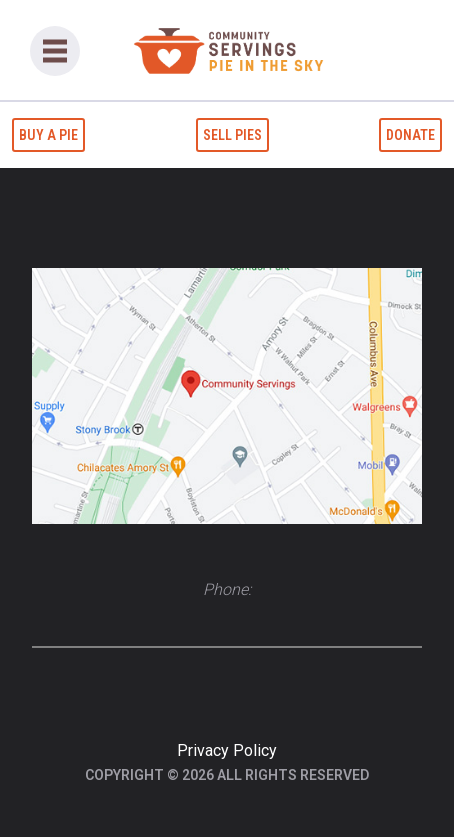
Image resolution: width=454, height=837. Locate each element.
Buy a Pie (48, 135)
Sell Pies (232, 135)
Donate (410, 135)
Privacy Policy (227, 750)
